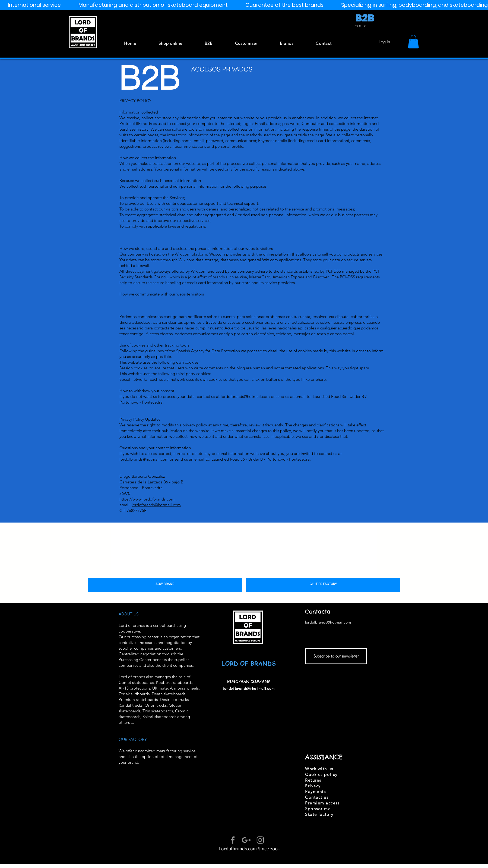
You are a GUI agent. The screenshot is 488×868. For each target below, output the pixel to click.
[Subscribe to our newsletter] (336, 656)
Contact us (317, 797)
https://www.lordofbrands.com (147, 499)
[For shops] (365, 26)
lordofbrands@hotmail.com (245, 396)
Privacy (313, 786)
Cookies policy (321, 774)
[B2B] (365, 18)
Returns (313, 780)
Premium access (322, 803)
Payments (315, 792)
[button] (413, 42)
